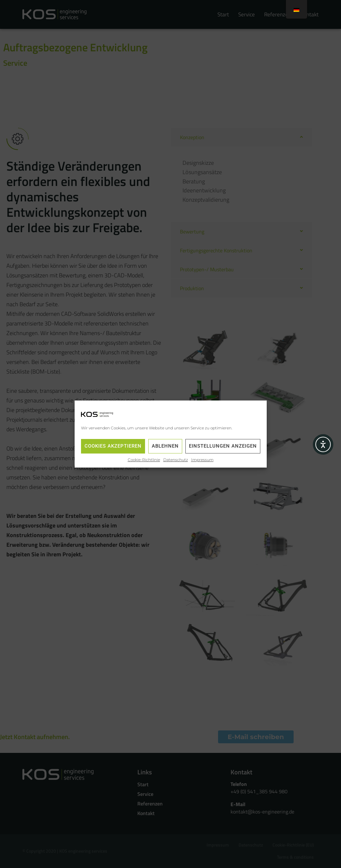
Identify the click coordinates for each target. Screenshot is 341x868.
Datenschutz (176, 460)
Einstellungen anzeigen (223, 446)
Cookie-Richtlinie (144, 460)
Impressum (202, 460)
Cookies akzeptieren (113, 446)
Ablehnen (165, 446)
